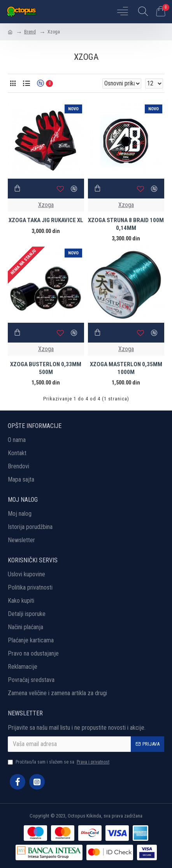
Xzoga (46, 205)
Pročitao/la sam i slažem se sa (59, 762)
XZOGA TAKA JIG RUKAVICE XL (46, 220)
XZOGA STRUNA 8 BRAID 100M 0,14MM (126, 224)
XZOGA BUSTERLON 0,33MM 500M (46, 368)
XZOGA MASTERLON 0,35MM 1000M (126, 368)
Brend (30, 32)
